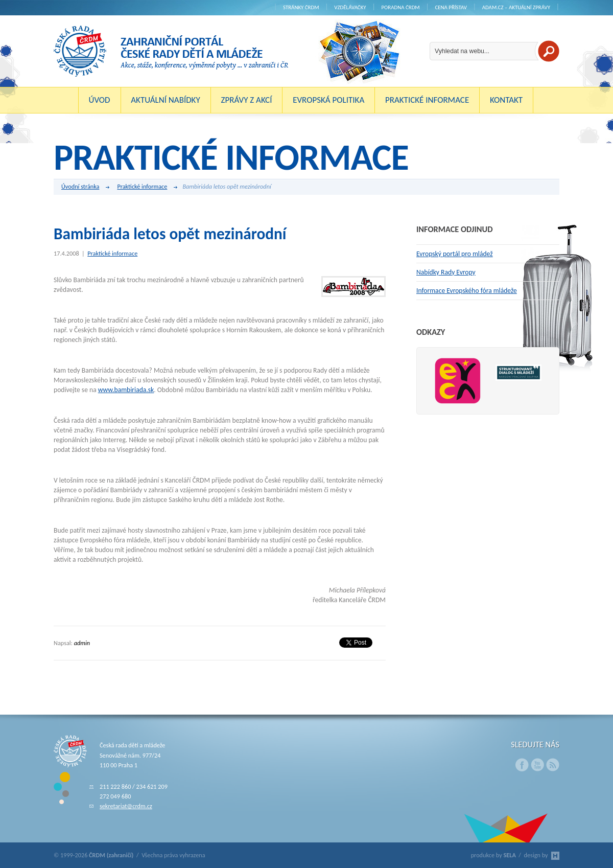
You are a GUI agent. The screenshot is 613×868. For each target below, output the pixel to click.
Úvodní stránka (85, 187)
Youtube (537, 765)
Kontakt (506, 100)
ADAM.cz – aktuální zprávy (516, 7)
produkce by (493, 855)
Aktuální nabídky (166, 100)
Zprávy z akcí (246, 100)
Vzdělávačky (350, 7)
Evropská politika (328, 100)
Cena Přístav (451, 7)
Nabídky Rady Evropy (446, 272)
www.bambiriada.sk (126, 390)
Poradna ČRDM (400, 7)
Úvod (100, 100)
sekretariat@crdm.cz (126, 806)
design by (542, 855)
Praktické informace (427, 100)
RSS (553, 765)
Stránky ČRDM (301, 7)
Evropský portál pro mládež (455, 254)
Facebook (522, 765)
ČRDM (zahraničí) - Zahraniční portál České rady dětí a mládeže (171, 51)
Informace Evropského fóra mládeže (467, 291)
